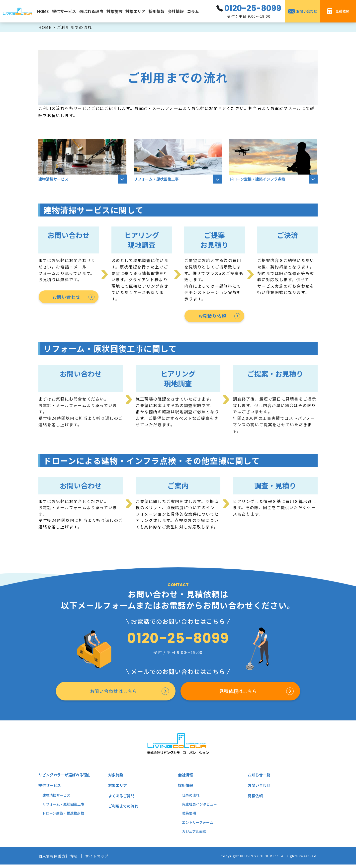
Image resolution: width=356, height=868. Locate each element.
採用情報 (157, 11)
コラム (193, 11)
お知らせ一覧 (260, 778)
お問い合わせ (66, 297)
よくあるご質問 (122, 799)
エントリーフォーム (198, 826)
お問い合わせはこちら (113, 693)
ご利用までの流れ (124, 809)
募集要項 (189, 817)
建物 (46, 799)
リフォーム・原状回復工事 (158, 179)
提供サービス (64, 11)
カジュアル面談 (194, 835)
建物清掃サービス (54, 179)
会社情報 (176, 11)
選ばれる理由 (91, 11)
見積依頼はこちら (237, 693)
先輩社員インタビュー (199, 808)
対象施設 (114, 11)
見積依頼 (256, 799)
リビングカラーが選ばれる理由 (66, 778)
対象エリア (135, 11)
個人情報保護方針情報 (60, 859)
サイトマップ (103, 859)
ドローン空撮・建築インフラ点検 (259, 179)
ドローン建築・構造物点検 (63, 817)
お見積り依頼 (212, 316)
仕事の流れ (191, 799)
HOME (43, 11)
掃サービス (62, 799)
